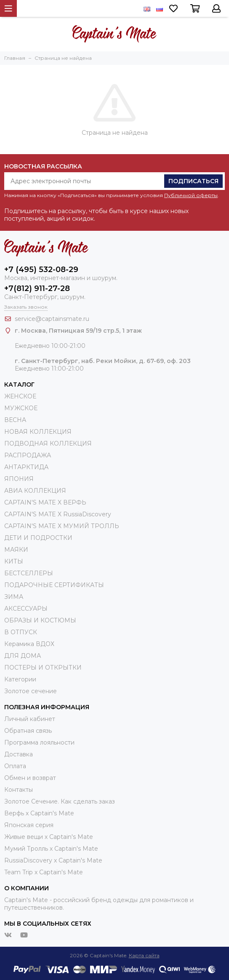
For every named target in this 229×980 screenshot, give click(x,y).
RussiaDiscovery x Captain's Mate (53, 860)
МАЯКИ (16, 550)
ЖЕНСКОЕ (20, 396)
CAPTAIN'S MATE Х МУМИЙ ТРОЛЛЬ (62, 526)
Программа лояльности (39, 742)
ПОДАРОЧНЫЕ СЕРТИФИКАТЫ (54, 585)
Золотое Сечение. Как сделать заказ (60, 801)
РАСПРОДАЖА (28, 455)
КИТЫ (14, 561)
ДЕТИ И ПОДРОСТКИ (38, 538)
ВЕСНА (15, 420)
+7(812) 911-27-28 (37, 288)
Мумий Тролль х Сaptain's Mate (51, 849)
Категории (20, 679)
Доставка (19, 754)
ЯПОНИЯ (19, 479)
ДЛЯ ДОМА (23, 656)
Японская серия (29, 825)
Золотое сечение (31, 691)
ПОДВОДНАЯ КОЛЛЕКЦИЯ (48, 443)
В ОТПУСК (21, 632)
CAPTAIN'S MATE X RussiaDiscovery (58, 514)
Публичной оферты (191, 195)
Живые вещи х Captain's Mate (49, 837)
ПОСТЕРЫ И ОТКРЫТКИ (43, 668)
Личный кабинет (30, 719)
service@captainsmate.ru (52, 319)
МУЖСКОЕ (21, 408)
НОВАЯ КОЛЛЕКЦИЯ (38, 432)
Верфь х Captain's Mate (39, 813)
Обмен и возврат (30, 778)
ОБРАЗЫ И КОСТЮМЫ (40, 620)
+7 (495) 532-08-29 (41, 270)
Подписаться (193, 181)
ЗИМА (14, 597)
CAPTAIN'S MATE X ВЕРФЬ (45, 502)
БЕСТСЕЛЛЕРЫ (29, 573)
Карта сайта (144, 955)
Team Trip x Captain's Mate (44, 872)
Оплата (15, 766)
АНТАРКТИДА (26, 467)
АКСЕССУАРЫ (26, 609)
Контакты (19, 790)
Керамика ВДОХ (29, 644)
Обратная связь (28, 731)
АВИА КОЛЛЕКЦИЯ (35, 491)
